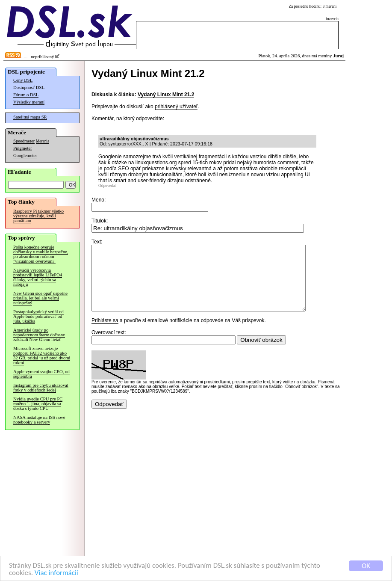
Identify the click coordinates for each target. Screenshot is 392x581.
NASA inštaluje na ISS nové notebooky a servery (39, 420)
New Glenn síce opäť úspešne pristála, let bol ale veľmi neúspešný (40, 298)
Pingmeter (23, 148)
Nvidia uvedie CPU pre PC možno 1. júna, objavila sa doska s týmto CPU (38, 404)
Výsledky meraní (29, 102)
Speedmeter (24, 141)
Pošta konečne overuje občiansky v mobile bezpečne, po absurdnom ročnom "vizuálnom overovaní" (41, 254)
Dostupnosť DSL (29, 87)
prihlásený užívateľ (176, 107)
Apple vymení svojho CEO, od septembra (41, 374)
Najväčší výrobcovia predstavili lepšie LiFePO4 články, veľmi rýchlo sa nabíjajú (38, 277)
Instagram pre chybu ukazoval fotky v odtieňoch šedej (41, 388)
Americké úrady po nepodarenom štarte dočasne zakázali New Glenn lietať (39, 335)
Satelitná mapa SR (30, 117)
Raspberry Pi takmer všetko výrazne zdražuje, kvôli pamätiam (38, 216)
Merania (43, 141)
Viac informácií (56, 573)
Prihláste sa (105, 333)
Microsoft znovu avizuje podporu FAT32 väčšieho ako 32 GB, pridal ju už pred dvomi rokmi (42, 356)
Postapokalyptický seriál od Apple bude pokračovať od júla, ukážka (38, 316)
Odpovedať (107, 186)
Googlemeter (25, 156)
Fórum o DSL (26, 95)
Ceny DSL (23, 80)
